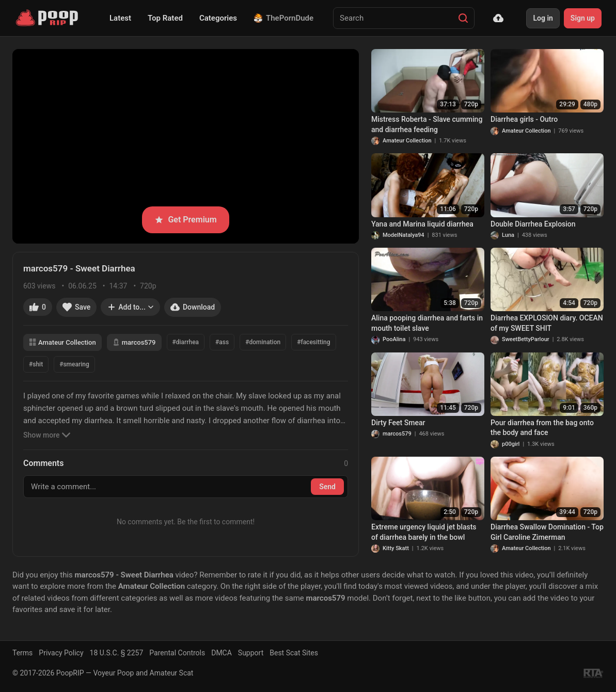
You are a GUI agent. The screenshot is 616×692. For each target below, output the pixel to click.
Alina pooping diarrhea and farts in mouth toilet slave (427, 323)
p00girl (511, 444)
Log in (543, 18)
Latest (120, 18)
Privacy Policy (61, 653)
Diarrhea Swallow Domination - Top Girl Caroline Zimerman (547, 532)
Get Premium (185, 220)
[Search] (463, 18)
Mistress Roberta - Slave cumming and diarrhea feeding (427, 124)
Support (251, 653)
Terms (22, 653)
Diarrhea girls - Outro (524, 119)
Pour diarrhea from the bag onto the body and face (542, 428)
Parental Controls (177, 653)
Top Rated (165, 18)
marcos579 (134, 342)
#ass (222, 342)
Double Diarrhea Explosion (533, 224)
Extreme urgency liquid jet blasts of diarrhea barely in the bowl (424, 532)
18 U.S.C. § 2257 (117, 653)
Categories (218, 18)
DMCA (222, 653)
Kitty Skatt (396, 548)
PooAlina (394, 339)
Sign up (583, 18)
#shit (36, 364)
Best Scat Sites (294, 653)
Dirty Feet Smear (398, 423)
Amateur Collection (62, 342)
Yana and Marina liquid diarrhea (422, 224)
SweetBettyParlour (526, 339)
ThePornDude (283, 18)
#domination (263, 342)
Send (327, 487)
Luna (508, 235)
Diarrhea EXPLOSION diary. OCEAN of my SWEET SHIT (547, 323)
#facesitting (313, 342)
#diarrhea (186, 342)
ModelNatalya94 (404, 235)
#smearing (74, 364)
